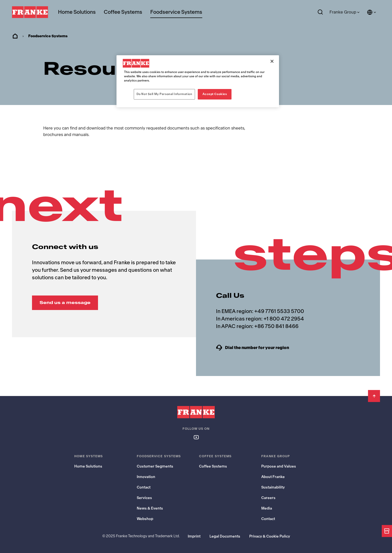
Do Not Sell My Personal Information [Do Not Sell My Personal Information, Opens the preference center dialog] (164, 94)
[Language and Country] (372, 12)
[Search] (320, 12)
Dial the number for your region (257, 348)
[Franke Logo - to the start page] (30, 12)
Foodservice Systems (176, 12)
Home (15, 36)
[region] (198, 81)
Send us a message (65, 303)
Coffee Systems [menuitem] (123, 12)
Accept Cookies (215, 94)
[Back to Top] (374, 396)
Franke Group (343, 12)
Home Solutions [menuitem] (77, 12)
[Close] (272, 61)
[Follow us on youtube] (196, 437)
